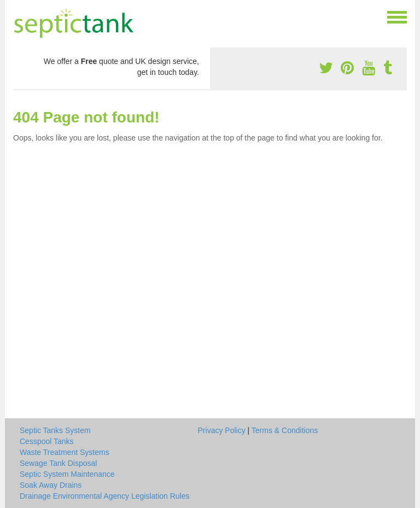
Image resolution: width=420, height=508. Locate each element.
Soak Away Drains (51, 485)
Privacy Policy (222, 430)
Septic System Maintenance (67, 474)
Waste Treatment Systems (65, 452)
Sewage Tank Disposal (58, 463)
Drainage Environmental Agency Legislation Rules (105, 496)
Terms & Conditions (285, 430)
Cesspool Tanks (47, 441)
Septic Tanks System (55, 430)
